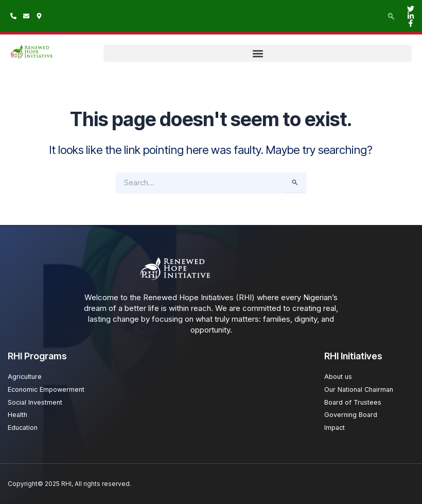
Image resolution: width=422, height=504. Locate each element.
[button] (258, 53)
